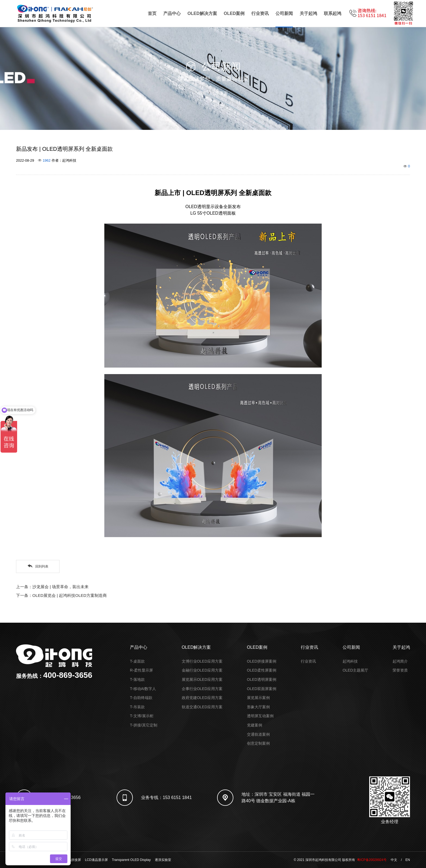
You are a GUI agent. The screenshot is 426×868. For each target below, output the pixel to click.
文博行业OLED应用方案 (202, 661)
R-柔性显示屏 (141, 670)
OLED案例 (234, 13)
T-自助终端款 (141, 698)
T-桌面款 (137, 661)
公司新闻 (284, 13)
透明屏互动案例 (260, 716)
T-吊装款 (137, 707)
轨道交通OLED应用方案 (202, 707)
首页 (152, 13)
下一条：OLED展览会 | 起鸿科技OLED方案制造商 (61, 595)
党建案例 (255, 725)
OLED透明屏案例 (262, 679)
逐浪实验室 (163, 860)
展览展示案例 (258, 698)
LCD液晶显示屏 (96, 860)
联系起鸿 (333, 13)
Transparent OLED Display (131, 860)
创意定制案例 (258, 743)
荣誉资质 (400, 670)
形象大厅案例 (258, 707)
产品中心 (172, 13)
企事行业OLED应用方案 (202, 689)
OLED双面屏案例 (262, 689)
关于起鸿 (308, 13)
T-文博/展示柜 (142, 716)
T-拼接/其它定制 (143, 725)
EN (408, 860)
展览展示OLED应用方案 (202, 679)
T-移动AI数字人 (143, 689)
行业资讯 (260, 13)
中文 (394, 860)
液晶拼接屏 (73, 860)
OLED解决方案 (202, 13)
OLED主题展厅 (355, 670)
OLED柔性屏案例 (262, 670)
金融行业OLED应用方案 (202, 670)
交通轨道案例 (258, 734)
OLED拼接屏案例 (262, 661)
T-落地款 (137, 679)
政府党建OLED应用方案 (202, 698)
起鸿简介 (400, 661)
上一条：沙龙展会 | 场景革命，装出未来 (52, 587)
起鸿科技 (350, 661)
